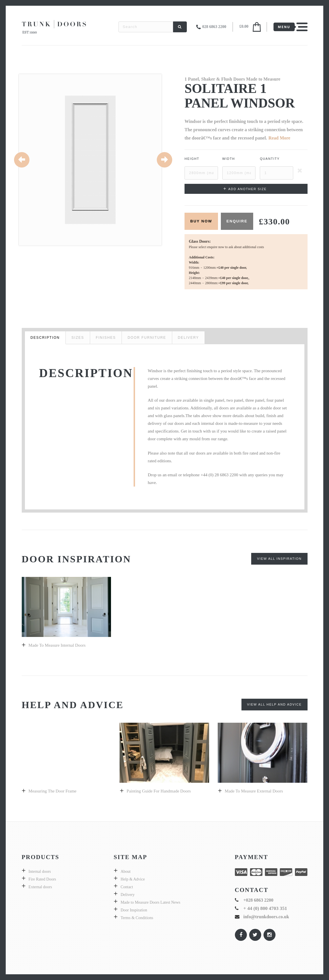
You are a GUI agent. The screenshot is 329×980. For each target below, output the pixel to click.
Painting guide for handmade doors (159, 791)
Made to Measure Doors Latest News (150, 902)
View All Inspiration (279, 559)
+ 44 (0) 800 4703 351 (265, 908)
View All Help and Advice (275, 704)
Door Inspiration (134, 910)
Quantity (270, 159)
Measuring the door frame (53, 791)
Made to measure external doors (254, 791)
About (125, 872)
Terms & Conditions (137, 918)
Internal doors (40, 872)
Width (229, 159)
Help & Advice (133, 879)
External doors (40, 887)
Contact (127, 887)
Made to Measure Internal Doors (57, 645)
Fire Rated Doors (42, 879)
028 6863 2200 (214, 27)
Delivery (127, 895)
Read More (279, 138)
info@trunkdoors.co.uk (266, 917)
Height (192, 159)
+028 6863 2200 (258, 900)
